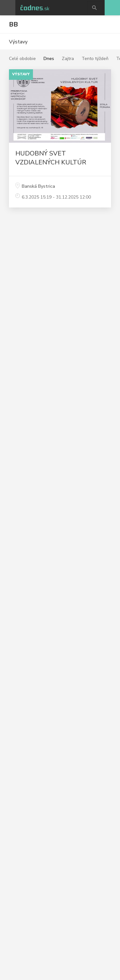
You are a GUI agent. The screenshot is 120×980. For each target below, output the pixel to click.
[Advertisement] (60, 299)
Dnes (49, 59)
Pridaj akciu (112, 8)
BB (13, 24)
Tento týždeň (95, 59)
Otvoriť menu (8, 8)
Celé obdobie (22, 59)
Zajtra (68, 59)
